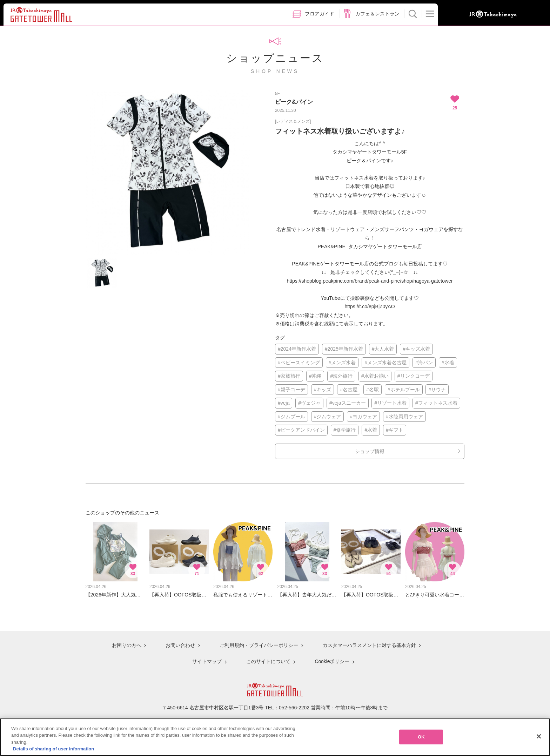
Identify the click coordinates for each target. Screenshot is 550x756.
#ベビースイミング (299, 363)
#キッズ (323, 390)
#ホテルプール (404, 390)
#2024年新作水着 (297, 349)
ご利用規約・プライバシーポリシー (259, 646)
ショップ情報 (370, 451)
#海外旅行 (341, 376)
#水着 (448, 363)
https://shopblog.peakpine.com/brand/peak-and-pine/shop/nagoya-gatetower (370, 281)
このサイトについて (268, 661)
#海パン (424, 363)
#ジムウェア (328, 417)
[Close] (539, 736)
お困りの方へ (127, 646)
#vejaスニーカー (347, 403)
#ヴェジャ (309, 403)
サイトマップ (207, 661)
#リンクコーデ (414, 376)
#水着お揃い (375, 376)
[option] (168, 173)
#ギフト (395, 430)
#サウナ (437, 390)
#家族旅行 (289, 376)
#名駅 (373, 390)
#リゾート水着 (390, 403)
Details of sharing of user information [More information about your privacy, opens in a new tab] (53, 749)
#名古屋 (349, 390)
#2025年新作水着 (344, 349)
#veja (284, 403)
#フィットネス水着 (436, 403)
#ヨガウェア (363, 417)
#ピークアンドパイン (301, 430)
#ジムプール (291, 417)
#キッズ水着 (416, 349)
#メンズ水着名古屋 (385, 363)
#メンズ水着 (342, 363)
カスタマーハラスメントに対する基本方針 (369, 646)
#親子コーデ (291, 390)
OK (421, 737)
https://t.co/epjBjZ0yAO (370, 306)
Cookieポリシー (332, 661)
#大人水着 (383, 349)
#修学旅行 (345, 430)
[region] (275, 737)
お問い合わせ (180, 646)
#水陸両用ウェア (404, 417)
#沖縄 (315, 376)
